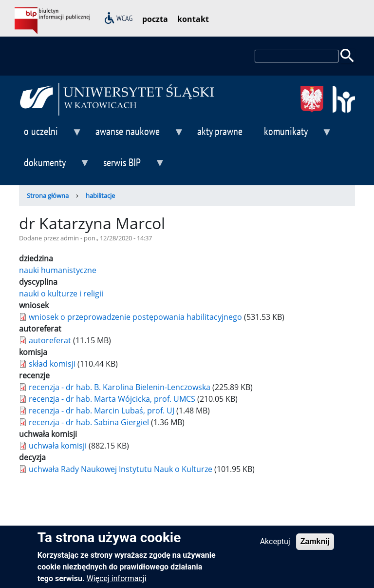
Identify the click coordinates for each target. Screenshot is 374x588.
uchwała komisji (58, 446)
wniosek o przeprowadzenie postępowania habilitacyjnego (135, 317)
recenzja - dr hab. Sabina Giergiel (89, 422)
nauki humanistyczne (58, 270)
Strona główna (48, 196)
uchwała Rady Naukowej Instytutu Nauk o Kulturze (121, 469)
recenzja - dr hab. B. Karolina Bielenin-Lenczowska (121, 387)
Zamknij (315, 545)
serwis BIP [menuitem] (132, 167)
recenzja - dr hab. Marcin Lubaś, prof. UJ (102, 411)
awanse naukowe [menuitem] (137, 135)
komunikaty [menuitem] (296, 135)
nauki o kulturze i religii (61, 294)
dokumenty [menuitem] (55, 167)
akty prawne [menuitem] (220, 131)
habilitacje (100, 196)
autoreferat (50, 340)
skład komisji (52, 364)
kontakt (193, 19)
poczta (155, 19)
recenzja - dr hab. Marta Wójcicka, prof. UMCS (112, 399)
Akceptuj (275, 545)
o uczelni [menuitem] (51, 135)
